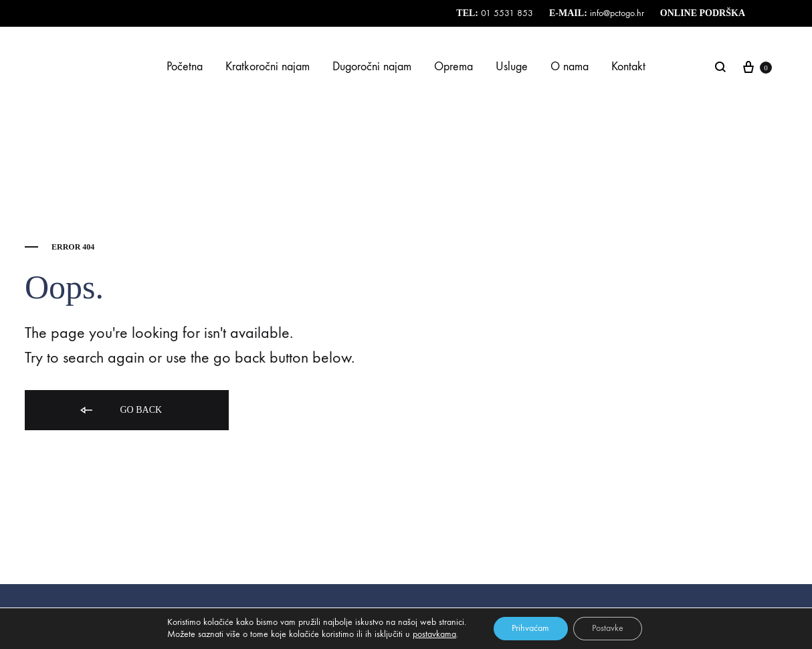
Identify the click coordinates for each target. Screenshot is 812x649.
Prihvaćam (529, 628)
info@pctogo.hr (616, 13)
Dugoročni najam (372, 67)
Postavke (609, 628)
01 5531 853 (507, 13)
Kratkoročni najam (268, 67)
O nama (570, 67)
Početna (185, 67)
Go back (120, 410)
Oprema (453, 67)
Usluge (512, 67)
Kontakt (628, 67)
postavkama (432, 634)
